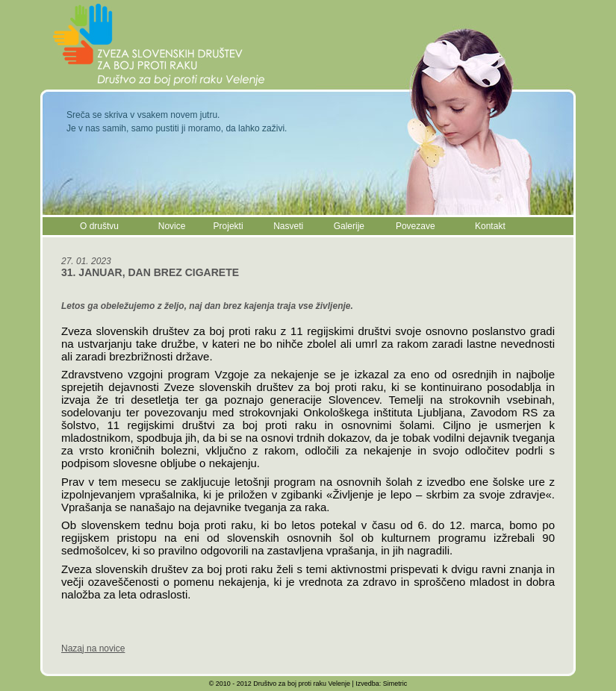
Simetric (395, 684)
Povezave (416, 226)
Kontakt (490, 226)
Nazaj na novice (93, 648)
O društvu (99, 226)
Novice (172, 226)
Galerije (349, 226)
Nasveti (288, 226)
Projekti (228, 226)
